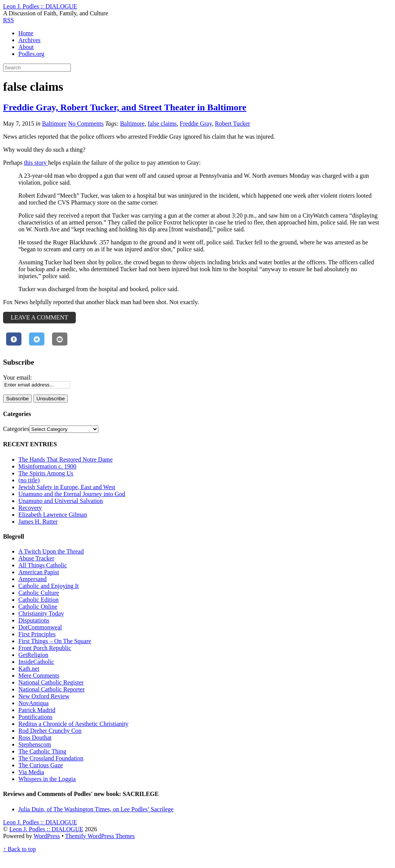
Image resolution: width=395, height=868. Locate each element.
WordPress (47, 836)
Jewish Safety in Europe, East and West (67, 487)
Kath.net (29, 669)
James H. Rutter (38, 522)
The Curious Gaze (41, 765)
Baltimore (54, 124)
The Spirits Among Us (46, 473)
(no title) (29, 480)
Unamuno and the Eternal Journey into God (72, 494)
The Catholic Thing (42, 751)
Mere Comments (39, 676)
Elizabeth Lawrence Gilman (53, 515)
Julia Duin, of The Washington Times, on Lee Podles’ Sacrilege (96, 809)
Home (26, 33)
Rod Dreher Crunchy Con (50, 731)
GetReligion (33, 655)
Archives (29, 40)
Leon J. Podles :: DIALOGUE (46, 829)
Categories (16, 429)
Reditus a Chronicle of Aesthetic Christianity (73, 724)
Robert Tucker (232, 124)
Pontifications (35, 717)
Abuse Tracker (36, 558)
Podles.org (31, 54)
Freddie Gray (196, 124)
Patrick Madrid (37, 710)
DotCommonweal (40, 627)
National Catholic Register (51, 682)
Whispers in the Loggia (47, 779)
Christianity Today (41, 613)
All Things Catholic (43, 565)
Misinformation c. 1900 (47, 466)
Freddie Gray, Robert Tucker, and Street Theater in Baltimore (125, 107)
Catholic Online (38, 607)
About (26, 47)
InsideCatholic (36, 662)
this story (36, 163)
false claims (162, 124)
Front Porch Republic (45, 648)
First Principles (37, 634)
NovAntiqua (33, 703)
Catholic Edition (38, 600)
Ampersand (33, 579)
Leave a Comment (39, 317)
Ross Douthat (35, 738)
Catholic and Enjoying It (49, 586)
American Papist (39, 572)
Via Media (31, 772)
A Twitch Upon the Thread (51, 551)
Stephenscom (35, 744)
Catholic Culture (39, 593)
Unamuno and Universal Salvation (61, 501)
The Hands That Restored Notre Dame (65, 459)
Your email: (17, 377)
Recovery (30, 508)
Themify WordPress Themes (100, 836)
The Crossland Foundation (51, 758)
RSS (8, 20)
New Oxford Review (44, 696)
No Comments (86, 124)
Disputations (34, 620)
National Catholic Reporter (51, 689)
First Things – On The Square (55, 641)
